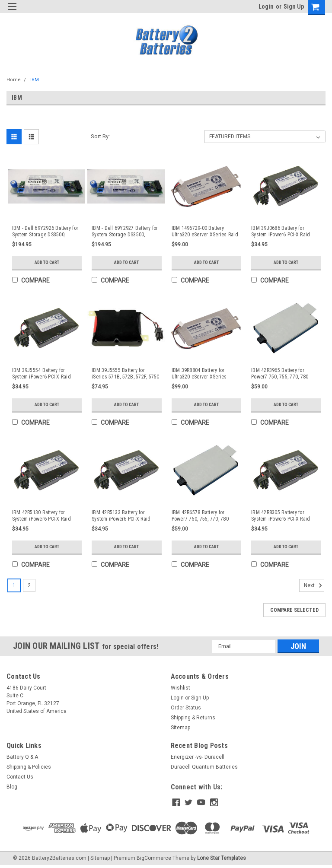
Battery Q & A (22, 759)
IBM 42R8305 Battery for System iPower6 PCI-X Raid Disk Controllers (281, 516)
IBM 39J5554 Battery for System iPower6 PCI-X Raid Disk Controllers (41, 374)
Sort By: (100, 136)
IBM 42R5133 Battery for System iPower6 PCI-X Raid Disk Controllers (121, 516)
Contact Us (20, 779)
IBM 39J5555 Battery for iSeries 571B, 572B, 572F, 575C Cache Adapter (126, 374)
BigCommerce (154, 859)
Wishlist (180, 690)
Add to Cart (47, 262)
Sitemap (180, 729)
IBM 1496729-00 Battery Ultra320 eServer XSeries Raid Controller (205, 232)
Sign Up (294, 6)
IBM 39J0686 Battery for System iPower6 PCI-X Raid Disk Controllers (281, 232)
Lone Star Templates (222, 859)
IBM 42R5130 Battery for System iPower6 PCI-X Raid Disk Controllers (41, 516)
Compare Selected (294, 612)
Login (266, 6)
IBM (35, 80)
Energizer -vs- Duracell (198, 759)
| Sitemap (99, 859)
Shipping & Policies (29, 769)
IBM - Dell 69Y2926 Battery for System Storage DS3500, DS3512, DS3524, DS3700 (45, 232)
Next (314, 587)
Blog (12, 789)
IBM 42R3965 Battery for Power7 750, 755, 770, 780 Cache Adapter (280, 374)
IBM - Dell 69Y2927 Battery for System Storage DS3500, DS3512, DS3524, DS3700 (125, 232)
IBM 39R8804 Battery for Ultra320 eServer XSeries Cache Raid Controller (199, 374)
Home (14, 80)
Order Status (186, 709)
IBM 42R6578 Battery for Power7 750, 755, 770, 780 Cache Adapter (200, 516)
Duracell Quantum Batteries (204, 769)
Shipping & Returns (193, 719)
